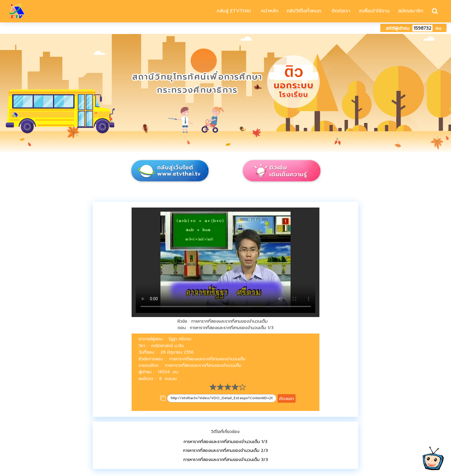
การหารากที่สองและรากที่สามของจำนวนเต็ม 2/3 (225, 451)
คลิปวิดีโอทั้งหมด (304, 11)
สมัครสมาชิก (411, 11)
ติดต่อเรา (340, 11)
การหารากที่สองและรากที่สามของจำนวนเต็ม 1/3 (225, 442)
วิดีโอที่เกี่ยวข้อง (225, 432)
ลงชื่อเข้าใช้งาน (374, 11)
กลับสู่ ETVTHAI (233, 11)
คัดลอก (287, 398)
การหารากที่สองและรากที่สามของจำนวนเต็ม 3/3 (225, 460)
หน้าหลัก (269, 11)
